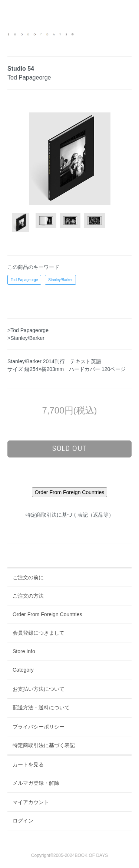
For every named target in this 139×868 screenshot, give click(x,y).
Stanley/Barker (60, 280)
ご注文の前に (28, 577)
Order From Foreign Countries (47, 614)
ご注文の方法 (28, 596)
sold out (69, 449)
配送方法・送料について (41, 707)
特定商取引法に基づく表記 (44, 745)
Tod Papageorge (24, 280)
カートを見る (28, 764)
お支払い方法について (39, 689)
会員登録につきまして (39, 633)
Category (23, 670)
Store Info (24, 651)
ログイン (23, 821)
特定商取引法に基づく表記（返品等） (70, 515)
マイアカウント (31, 802)
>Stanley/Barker (26, 338)
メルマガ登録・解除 (36, 783)
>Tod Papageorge (28, 330)
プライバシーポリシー (39, 727)
